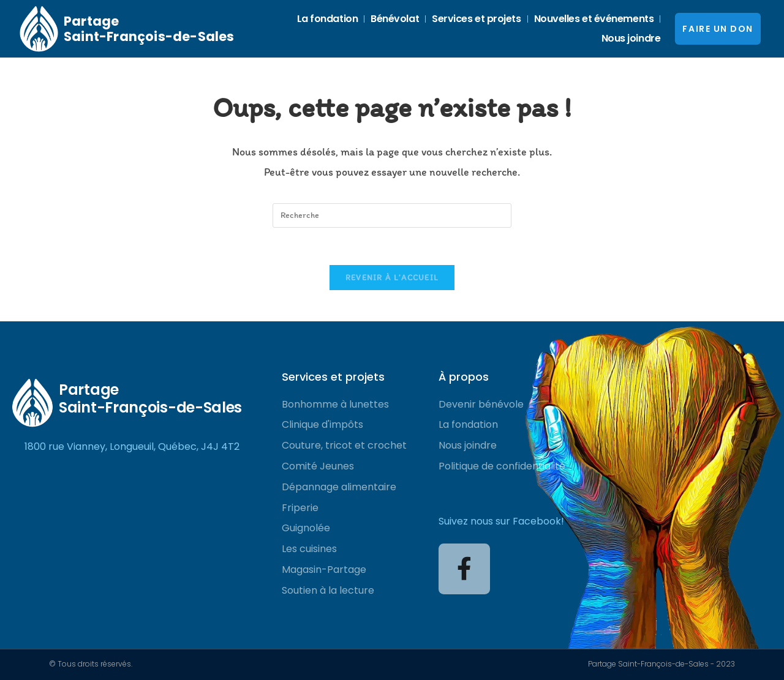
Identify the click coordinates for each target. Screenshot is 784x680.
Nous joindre (631, 38)
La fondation (328, 19)
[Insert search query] (392, 215)
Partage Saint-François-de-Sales (149, 29)
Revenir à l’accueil (392, 278)
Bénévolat (395, 19)
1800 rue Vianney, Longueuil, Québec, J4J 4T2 (132, 446)
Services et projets (476, 19)
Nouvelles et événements (594, 19)
